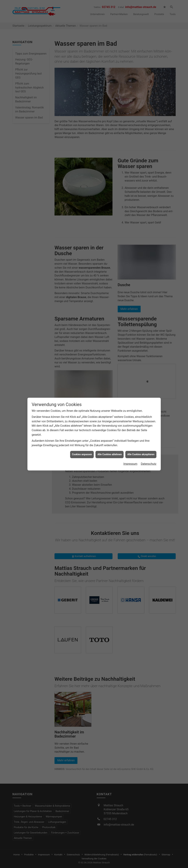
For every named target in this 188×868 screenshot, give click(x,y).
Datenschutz (149, 464)
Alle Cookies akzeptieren (141, 454)
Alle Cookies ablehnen (110, 454)
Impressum (130, 464)
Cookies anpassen (82, 454)
